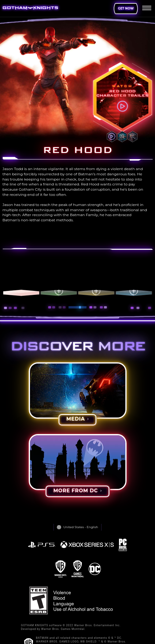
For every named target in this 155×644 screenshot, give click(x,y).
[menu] (147, 9)
